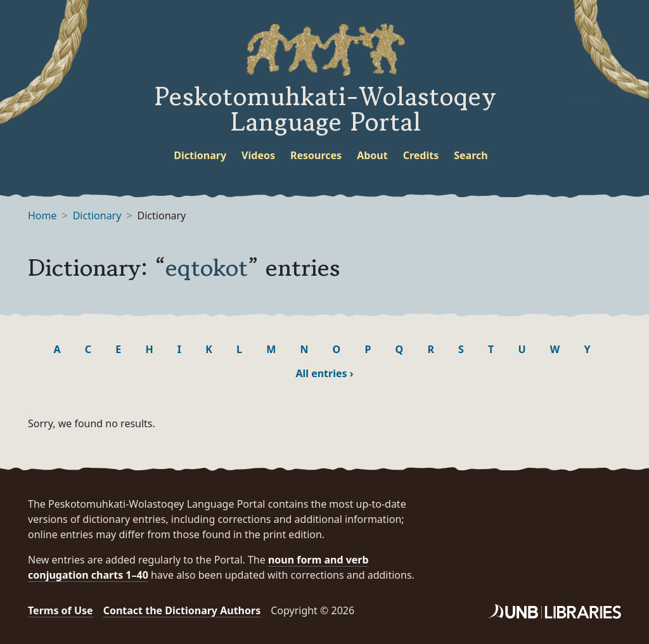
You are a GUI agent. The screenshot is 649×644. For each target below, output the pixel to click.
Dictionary (200, 155)
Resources (316, 155)
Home (42, 216)
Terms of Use (61, 610)
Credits (421, 155)
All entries (324, 373)
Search (471, 155)
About (372, 155)
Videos (258, 155)
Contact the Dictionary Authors (182, 610)
